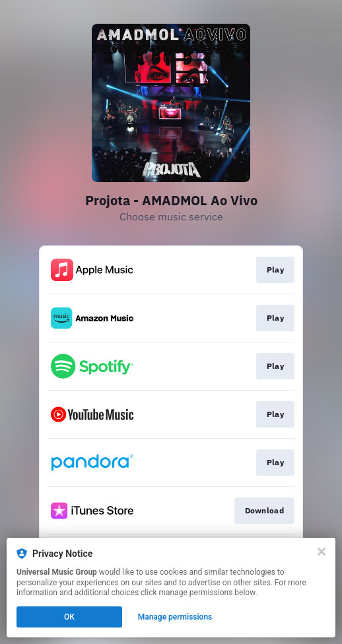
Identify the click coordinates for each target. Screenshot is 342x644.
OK (69, 617)
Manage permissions (175, 617)
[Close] (322, 552)
